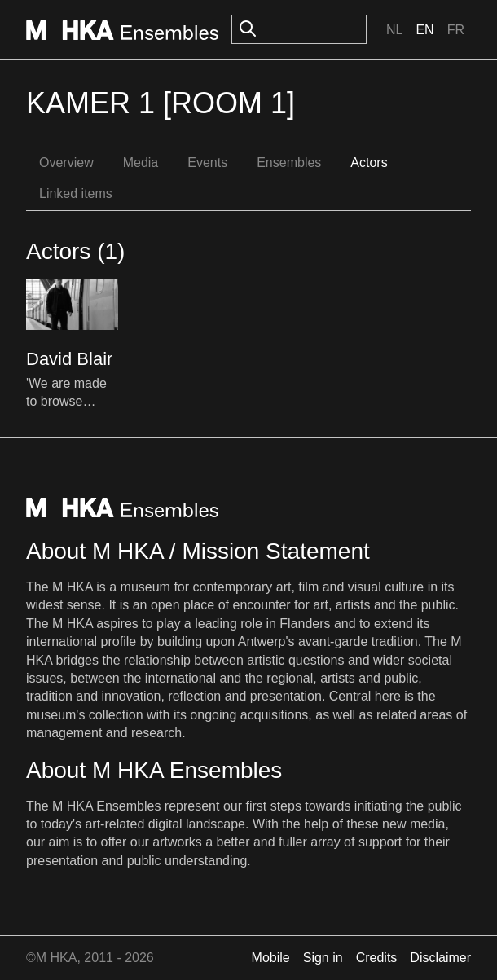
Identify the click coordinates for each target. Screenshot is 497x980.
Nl (394, 30)
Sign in (323, 958)
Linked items (76, 193)
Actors (369, 163)
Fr (456, 30)
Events (207, 163)
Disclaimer (440, 958)
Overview (66, 163)
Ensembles (289, 163)
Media (141, 163)
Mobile (271, 958)
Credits (377, 958)
